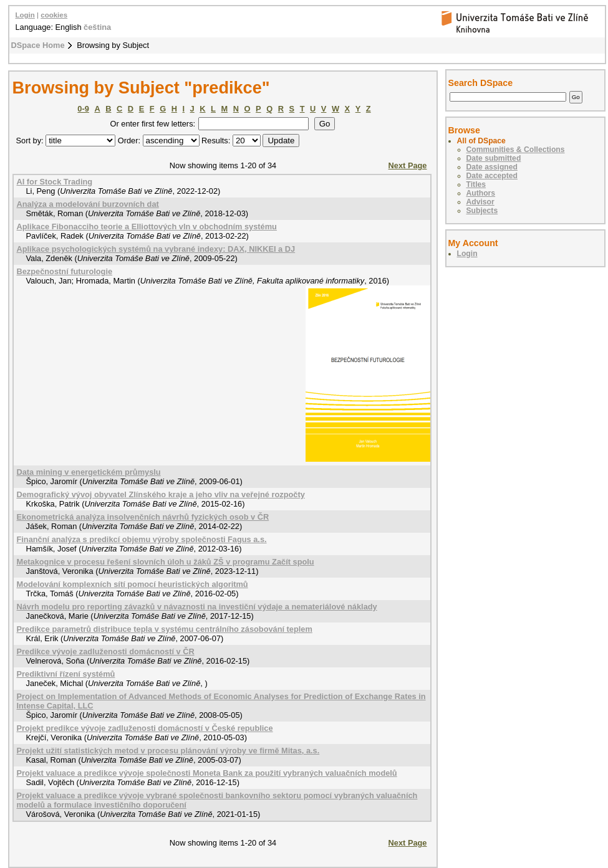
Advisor (480, 202)
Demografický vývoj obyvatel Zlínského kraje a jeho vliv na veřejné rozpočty (161, 494)
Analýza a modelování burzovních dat (88, 204)
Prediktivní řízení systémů (66, 674)
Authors (481, 193)
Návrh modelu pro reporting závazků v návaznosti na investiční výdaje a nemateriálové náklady (197, 607)
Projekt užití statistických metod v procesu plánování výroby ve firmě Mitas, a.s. (168, 751)
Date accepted (492, 176)
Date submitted (494, 158)
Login (25, 15)
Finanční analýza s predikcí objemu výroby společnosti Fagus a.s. (142, 539)
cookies (54, 15)
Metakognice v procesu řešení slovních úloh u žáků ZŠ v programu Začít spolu (166, 562)
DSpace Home (38, 45)
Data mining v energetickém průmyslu (89, 472)
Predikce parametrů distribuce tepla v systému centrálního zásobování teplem (165, 629)
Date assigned (492, 167)
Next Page (408, 165)
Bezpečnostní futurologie (65, 271)
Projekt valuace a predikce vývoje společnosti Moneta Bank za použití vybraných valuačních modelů (207, 773)
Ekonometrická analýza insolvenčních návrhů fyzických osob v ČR (143, 517)
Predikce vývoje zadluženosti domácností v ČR (106, 651)
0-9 (83, 109)
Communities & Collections (516, 150)
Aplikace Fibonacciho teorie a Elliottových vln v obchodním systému (147, 227)
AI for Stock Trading (55, 182)
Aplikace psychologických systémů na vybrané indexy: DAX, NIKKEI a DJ (156, 249)
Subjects (482, 211)
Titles (476, 184)
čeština (97, 27)
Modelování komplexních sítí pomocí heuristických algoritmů (133, 584)
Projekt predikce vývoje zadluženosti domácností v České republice (145, 728)
